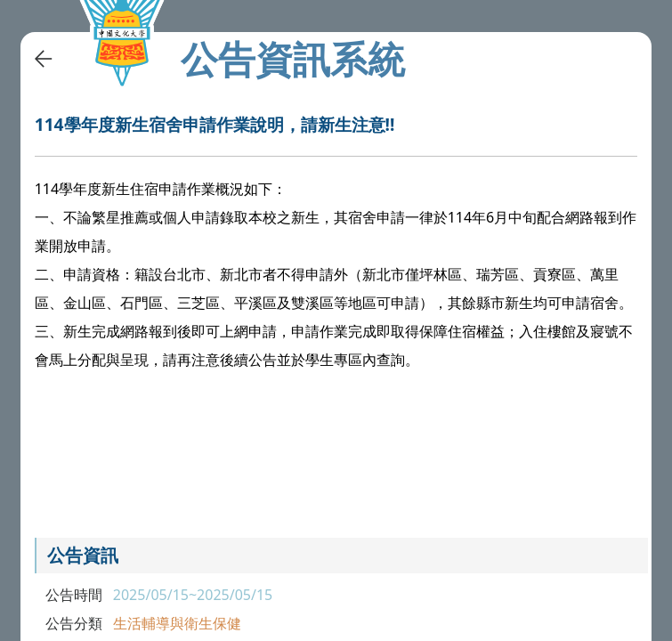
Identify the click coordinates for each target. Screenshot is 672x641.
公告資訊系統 (293, 59)
